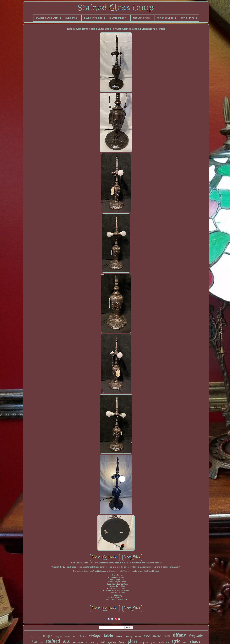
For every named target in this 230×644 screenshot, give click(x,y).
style (176, 641)
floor (101, 642)
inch (75, 636)
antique (47, 636)
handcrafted (78, 642)
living (122, 642)
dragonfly (196, 636)
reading (129, 636)
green (153, 642)
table (108, 635)
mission (90, 642)
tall (42, 643)
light (144, 641)
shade (195, 641)
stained (53, 641)
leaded (67, 636)
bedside (138, 636)
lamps (83, 636)
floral (167, 636)
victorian (164, 642)
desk (66, 641)
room (185, 643)
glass (132, 641)
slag (38, 637)
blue (35, 642)
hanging (58, 636)
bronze (157, 636)
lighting (112, 642)
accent (119, 636)
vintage (95, 635)
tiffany (179, 635)
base (147, 636)
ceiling (32, 637)
